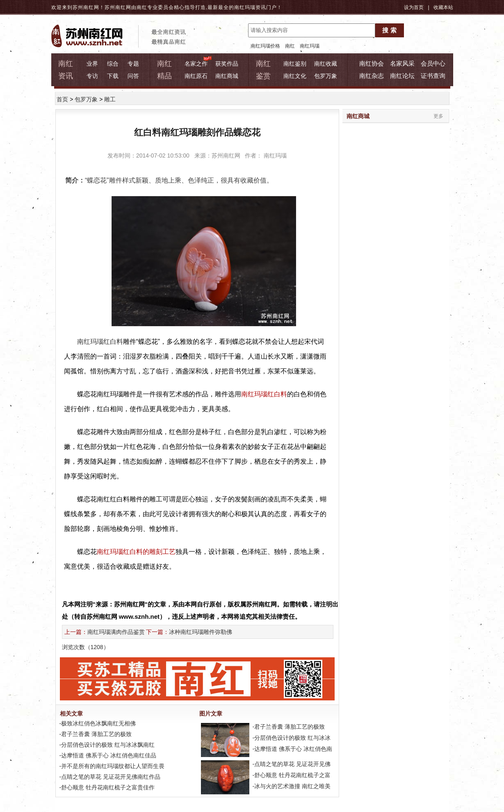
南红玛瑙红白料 (264, 394)
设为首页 (414, 7)
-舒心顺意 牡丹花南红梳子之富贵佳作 (106, 787)
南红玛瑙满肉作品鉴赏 (116, 632)
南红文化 (295, 76)
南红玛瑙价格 (265, 46)
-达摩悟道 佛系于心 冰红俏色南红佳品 (107, 755)
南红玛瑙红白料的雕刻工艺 (136, 552)
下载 (113, 76)
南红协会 (372, 63)
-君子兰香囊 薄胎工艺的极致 (95, 734)
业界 (92, 64)
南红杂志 (372, 76)
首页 (62, 99)
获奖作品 (227, 64)
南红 (290, 46)
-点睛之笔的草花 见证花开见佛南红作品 (109, 777)
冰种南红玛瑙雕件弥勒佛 (201, 632)
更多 (438, 116)
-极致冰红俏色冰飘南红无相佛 (97, 723)
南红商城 (227, 76)
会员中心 (433, 63)
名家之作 (196, 64)
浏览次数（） (86, 647)
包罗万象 (326, 76)
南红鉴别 (295, 64)
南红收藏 (326, 64)
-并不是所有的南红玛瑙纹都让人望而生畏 (111, 766)
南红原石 (196, 76)
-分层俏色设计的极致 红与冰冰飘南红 (106, 745)
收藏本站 (443, 7)
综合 (113, 64)
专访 (92, 76)
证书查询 (433, 76)
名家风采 (402, 63)
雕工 (110, 99)
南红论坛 (402, 76)
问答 (133, 76)
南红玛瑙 (245, 7)
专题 (133, 64)
